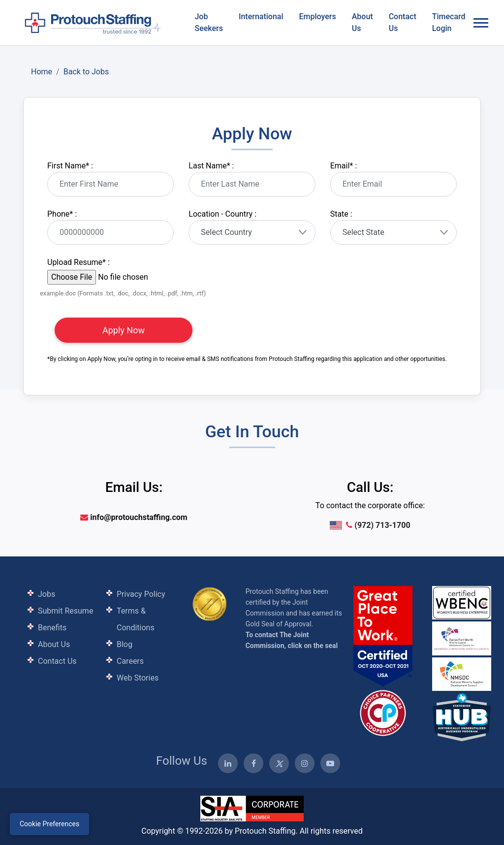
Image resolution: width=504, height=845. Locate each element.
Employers (318, 16)
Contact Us (403, 22)
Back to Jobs (86, 72)
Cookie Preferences (49, 824)
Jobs (47, 594)
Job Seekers (208, 22)
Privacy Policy (141, 594)
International (261, 16)
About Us (362, 22)
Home (42, 72)
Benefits (52, 628)
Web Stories (138, 678)
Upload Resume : (79, 262)
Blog (125, 644)
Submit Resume (65, 611)
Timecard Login (449, 22)
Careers (130, 661)
